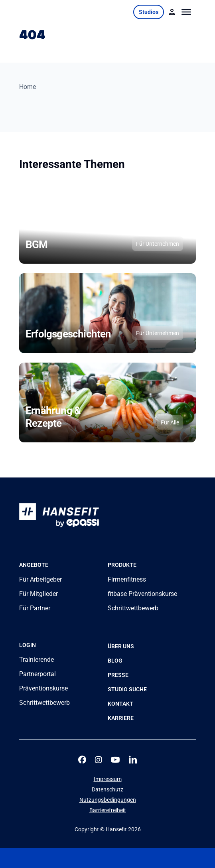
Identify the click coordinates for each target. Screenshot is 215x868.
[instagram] (99, 760)
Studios (149, 12)
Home (28, 87)
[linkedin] (133, 760)
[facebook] (82, 760)
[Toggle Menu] (186, 12)
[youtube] (115, 760)
